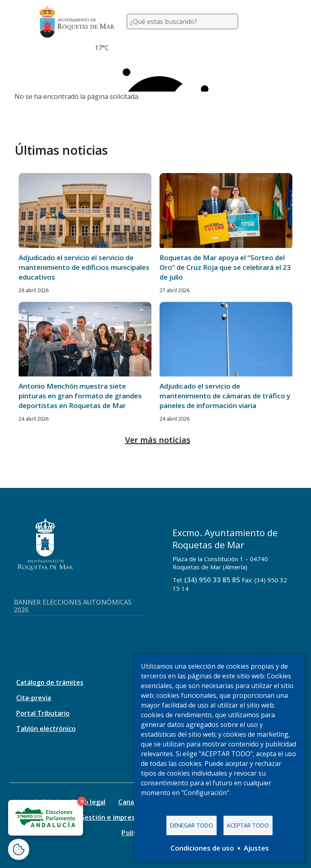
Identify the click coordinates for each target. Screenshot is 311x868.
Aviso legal (88, 802)
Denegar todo (192, 825)
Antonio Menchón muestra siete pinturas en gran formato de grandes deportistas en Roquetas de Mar (80, 396)
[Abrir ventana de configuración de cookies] (19, 849)
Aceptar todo (248, 825)
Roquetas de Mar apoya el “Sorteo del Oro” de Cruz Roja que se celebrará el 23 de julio (225, 267)
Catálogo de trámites (50, 682)
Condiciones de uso (202, 848)
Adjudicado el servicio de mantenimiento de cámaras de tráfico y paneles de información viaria (225, 396)
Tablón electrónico (46, 729)
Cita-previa (34, 698)
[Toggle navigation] (262, 21)
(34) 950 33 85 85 (212, 580)
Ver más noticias (158, 440)
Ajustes (256, 848)
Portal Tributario (43, 713)
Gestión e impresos (111, 817)
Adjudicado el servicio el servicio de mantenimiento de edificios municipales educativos (84, 267)
